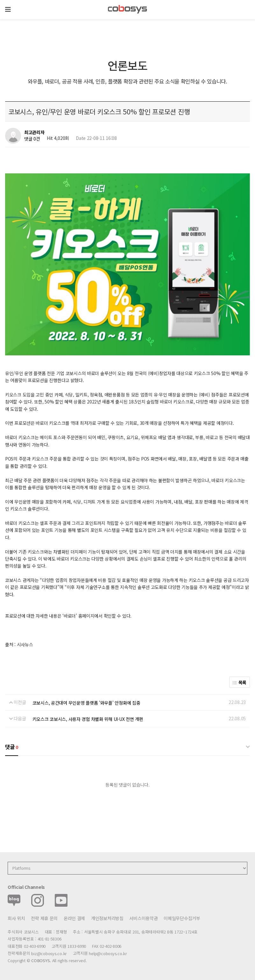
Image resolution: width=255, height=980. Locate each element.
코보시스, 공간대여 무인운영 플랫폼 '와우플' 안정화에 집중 (86, 703)
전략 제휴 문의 (44, 918)
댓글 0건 (32, 139)
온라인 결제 (74, 918)
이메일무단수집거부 (182, 918)
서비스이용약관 (143, 918)
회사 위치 (16, 918)
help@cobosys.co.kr (108, 953)
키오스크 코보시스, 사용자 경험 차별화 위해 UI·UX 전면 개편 (88, 719)
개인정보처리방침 (107, 918)
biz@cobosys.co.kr (49, 953)
